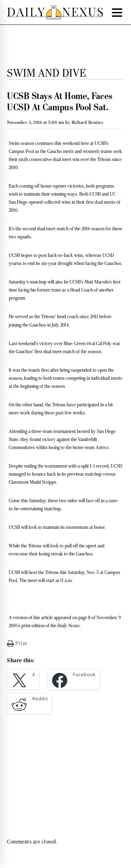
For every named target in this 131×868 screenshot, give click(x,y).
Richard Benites (88, 122)
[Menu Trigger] (117, 12)
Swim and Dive (47, 73)
